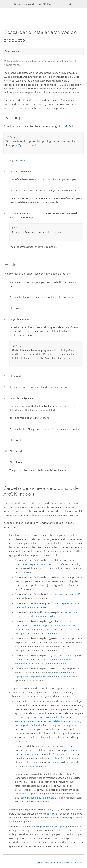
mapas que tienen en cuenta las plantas (46, 717)
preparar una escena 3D (67, 594)
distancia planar (37, 765)
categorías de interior (30, 725)
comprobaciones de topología (52, 826)
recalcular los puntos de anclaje (37, 797)
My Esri (69, 126)
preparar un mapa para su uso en (42, 564)
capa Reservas (23, 572)
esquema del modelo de (61, 721)
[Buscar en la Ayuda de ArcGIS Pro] (40, 4)
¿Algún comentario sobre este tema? (62, 862)
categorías (53, 813)
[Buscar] (70, 4)
